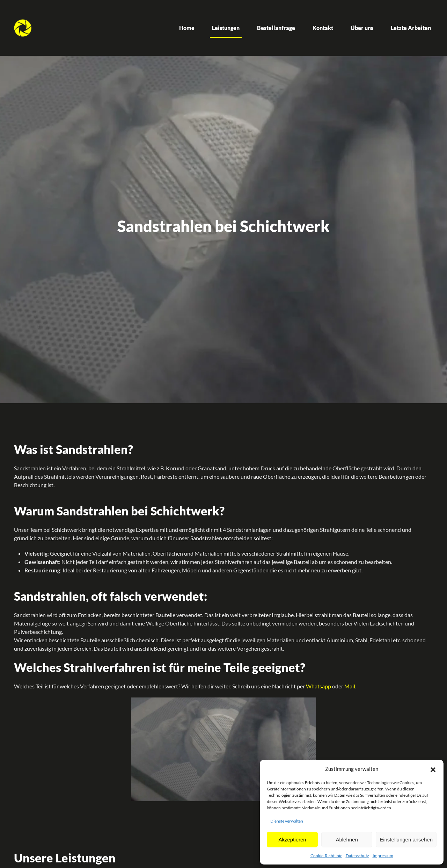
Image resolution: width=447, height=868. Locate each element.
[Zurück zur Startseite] (23, 28)
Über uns (362, 28)
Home (187, 28)
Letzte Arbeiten (411, 28)
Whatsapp (318, 686)
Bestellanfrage (276, 28)
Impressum (383, 856)
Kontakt (323, 28)
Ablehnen (347, 840)
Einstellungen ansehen (406, 840)
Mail (350, 686)
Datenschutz (357, 856)
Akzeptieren (292, 840)
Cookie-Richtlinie (326, 856)
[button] (433, 769)
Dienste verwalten (287, 821)
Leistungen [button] (226, 28)
